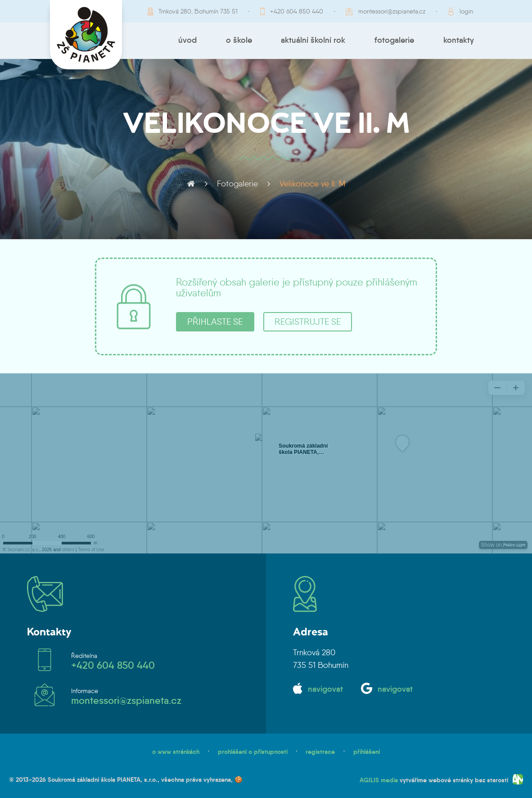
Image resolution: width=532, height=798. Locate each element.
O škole (239, 40)
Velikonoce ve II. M (312, 184)
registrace (320, 752)
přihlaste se (215, 322)
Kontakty (459, 40)
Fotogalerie (394, 40)
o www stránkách (176, 752)
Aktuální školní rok (313, 40)
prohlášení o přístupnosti (253, 752)
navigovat (325, 689)
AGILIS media (379, 780)
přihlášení (367, 752)
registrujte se (308, 322)
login (466, 11)
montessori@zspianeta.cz (392, 11)
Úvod (187, 40)
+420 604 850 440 (297, 11)
